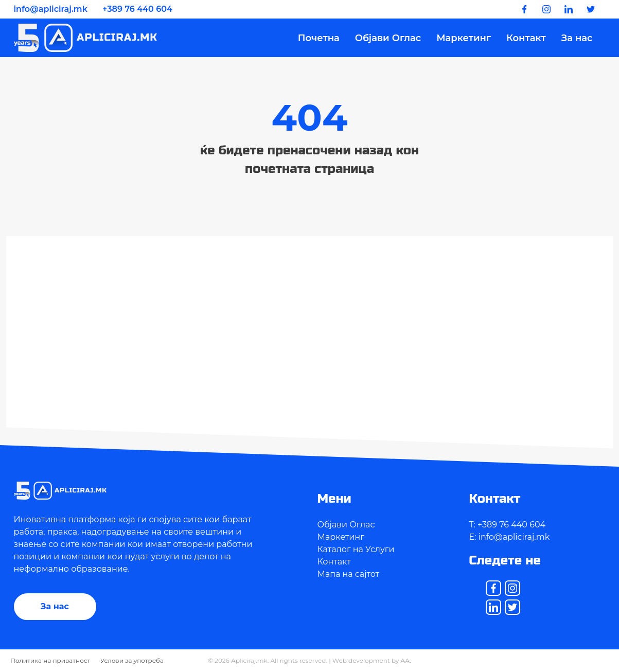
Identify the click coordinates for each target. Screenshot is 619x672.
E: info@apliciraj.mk (510, 537)
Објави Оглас (388, 38)
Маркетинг (464, 38)
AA (405, 660)
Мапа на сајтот (349, 574)
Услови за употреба (132, 660)
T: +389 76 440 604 (508, 525)
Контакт (526, 38)
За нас (577, 38)
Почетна (319, 38)
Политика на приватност (50, 660)
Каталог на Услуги (356, 549)
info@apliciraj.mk (51, 9)
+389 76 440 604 (137, 9)
